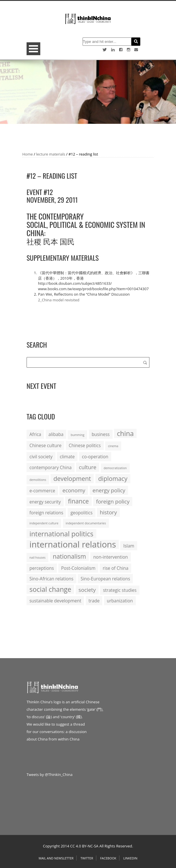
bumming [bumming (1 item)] (77, 435)
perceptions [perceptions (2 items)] (42, 568)
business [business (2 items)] (101, 434)
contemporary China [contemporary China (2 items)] (51, 467)
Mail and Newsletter (56, 858)
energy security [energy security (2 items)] (45, 502)
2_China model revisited (59, 300)
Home (28, 154)
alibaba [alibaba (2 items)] (56, 434)
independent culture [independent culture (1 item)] (44, 523)
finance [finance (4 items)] (78, 501)
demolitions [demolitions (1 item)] (38, 480)
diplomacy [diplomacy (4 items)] (113, 478)
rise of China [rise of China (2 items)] (115, 568)
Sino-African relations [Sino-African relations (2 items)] (51, 579)
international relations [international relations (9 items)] (73, 544)
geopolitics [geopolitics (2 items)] (82, 513)
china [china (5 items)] (125, 433)
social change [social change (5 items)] (50, 589)
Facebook (108, 858)
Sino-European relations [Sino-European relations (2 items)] (105, 579)
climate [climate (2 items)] (67, 457)
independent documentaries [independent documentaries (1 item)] (86, 523)
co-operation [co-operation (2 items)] (95, 457)
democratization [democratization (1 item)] (115, 468)
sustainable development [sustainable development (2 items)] (55, 601)
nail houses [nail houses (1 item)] (37, 558)
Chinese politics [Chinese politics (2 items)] (85, 445)
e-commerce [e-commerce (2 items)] (42, 491)
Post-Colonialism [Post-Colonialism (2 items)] (78, 568)
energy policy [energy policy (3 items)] (109, 490)
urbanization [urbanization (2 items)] (120, 601)
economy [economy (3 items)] (74, 490)
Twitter (87, 858)
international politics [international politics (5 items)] (61, 534)
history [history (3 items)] (108, 512)
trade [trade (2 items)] (94, 601)
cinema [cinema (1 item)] (113, 446)
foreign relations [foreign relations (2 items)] (46, 513)
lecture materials (51, 154)
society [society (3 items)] (87, 590)
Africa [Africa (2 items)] (35, 434)
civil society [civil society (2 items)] (41, 457)
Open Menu (33, 49)
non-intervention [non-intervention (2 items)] (110, 557)
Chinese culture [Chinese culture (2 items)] (45, 445)
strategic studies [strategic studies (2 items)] (120, 590)
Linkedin (130, 858)
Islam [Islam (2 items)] (129, 546)
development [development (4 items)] (72, 478)
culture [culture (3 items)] (88, 467)
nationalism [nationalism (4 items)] (69, 556)
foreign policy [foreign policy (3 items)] (113, 501)
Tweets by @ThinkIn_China (50, 775)
